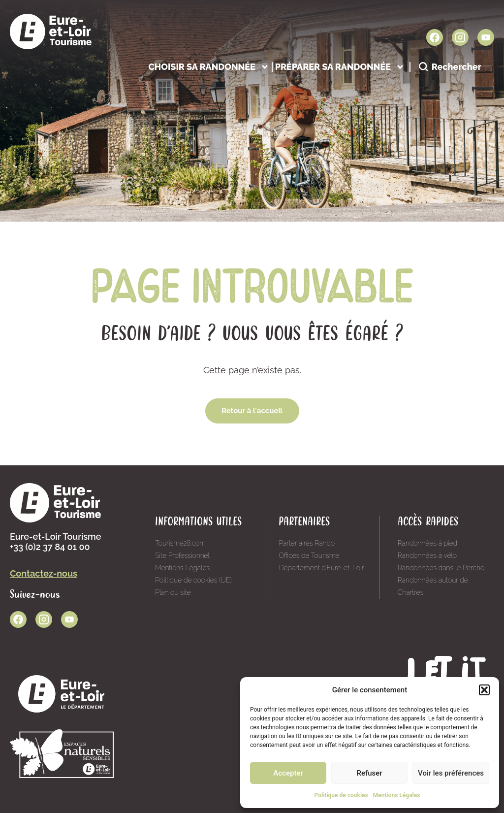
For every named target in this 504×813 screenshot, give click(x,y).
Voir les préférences (451, 773)
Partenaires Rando (307, 543)
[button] (484, 690)
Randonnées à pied (428, 543)
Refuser (369, 773)
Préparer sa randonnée (340, 67)
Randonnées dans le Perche (441, 568)
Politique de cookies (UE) (193, 580)
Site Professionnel (182, 555)
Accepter (288, 773)
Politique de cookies (341, 795)
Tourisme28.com (180, 543)
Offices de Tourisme (309, 555)
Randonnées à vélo (427, 555)
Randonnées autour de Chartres (433, 586)
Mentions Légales (397, 795)
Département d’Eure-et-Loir (321, 568)
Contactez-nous (44, 573)
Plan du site (173, 592)
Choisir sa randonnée (208, 67)
